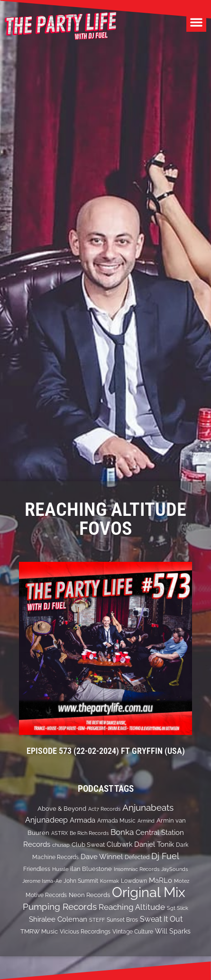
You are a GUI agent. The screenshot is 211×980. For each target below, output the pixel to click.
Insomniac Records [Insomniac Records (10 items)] (137, 869)
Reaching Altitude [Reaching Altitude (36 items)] (132, 907)
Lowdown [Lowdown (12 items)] (134, 881)
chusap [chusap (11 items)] (61, 845)
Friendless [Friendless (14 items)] (37, 869)
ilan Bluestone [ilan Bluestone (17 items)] (91, 869)
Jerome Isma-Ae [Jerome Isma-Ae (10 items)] (42, 881)
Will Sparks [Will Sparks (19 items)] (173, 931)
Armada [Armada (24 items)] (83, 820)
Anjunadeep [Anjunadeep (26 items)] (46, 820)
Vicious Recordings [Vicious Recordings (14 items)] (85, 931)
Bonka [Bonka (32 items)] (122, 832)
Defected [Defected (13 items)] (137, 857)
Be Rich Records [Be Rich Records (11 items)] (89, 833)
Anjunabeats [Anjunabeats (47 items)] (148, 807)
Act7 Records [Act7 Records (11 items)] (104, 809)
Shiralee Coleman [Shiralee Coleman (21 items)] (58, 919)
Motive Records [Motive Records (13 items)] (46, 895)
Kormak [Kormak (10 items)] (110, 881)
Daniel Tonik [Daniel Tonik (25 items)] (154, 844)
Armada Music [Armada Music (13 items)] (116, 821)
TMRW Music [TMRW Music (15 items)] (39, 931)
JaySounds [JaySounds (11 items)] (174, 869)
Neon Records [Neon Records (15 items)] (89, 895)
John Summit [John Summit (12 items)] (81, 881)
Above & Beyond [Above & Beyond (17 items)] (62, 808)
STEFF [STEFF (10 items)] (97, 920)
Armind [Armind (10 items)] (146, 821)
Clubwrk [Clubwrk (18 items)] (119, 844)
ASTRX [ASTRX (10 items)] (60, 833)
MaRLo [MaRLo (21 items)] (161, 880)
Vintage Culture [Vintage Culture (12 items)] (133, 932)
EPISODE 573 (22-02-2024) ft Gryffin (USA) (106, 751)
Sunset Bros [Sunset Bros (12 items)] (122, 920)
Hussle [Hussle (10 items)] (60, 869)
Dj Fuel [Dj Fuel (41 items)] (165, 856)
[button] (196, 22)
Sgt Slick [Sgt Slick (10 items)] (178, 908)
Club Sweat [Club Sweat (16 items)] (88, 845)
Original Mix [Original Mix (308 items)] (149, 892)
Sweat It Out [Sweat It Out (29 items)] (161, 919)
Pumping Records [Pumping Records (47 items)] (60, 907)
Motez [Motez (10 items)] (182, 881)
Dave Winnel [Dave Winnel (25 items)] (102, 857)
